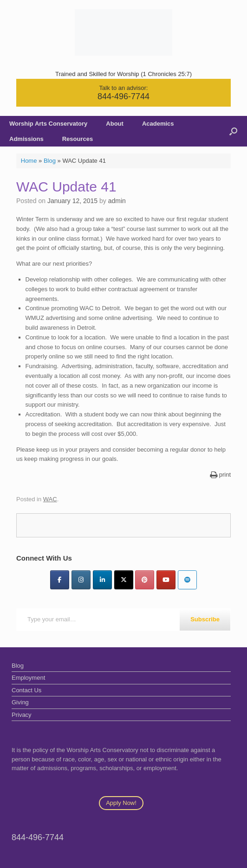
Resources (78, 139)
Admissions (26, 139)
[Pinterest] (145, 580)
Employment (28, 678)
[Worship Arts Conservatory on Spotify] (187, 580)
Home (29, 161)
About (115, 124)
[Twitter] (124, 580)
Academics (158, 124)
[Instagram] (81, 580)
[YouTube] (166, 580)
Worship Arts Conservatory (48, 124)
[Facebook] (60, 580)
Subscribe (205, 619)
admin (117, 201)
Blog (50, 161)
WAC (50, 499)
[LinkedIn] (102, 580)
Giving (20, 702)
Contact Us (26, 690)
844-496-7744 (123, 96)
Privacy (22, 715)
